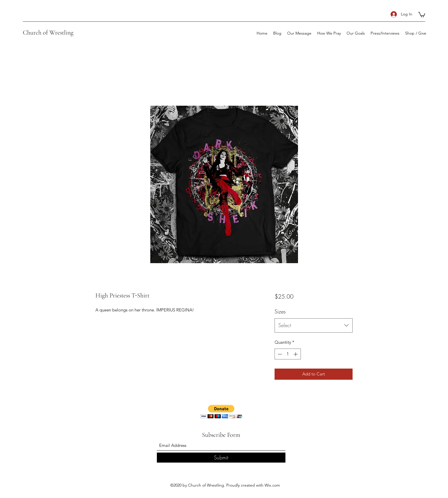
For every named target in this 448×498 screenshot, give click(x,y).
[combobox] (314, 325)
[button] (422, 14)
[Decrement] (279, 354)
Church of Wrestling (48, 33)
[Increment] (296, 354)
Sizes (280, 311)
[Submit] (221, 458)
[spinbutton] (288, 354)
